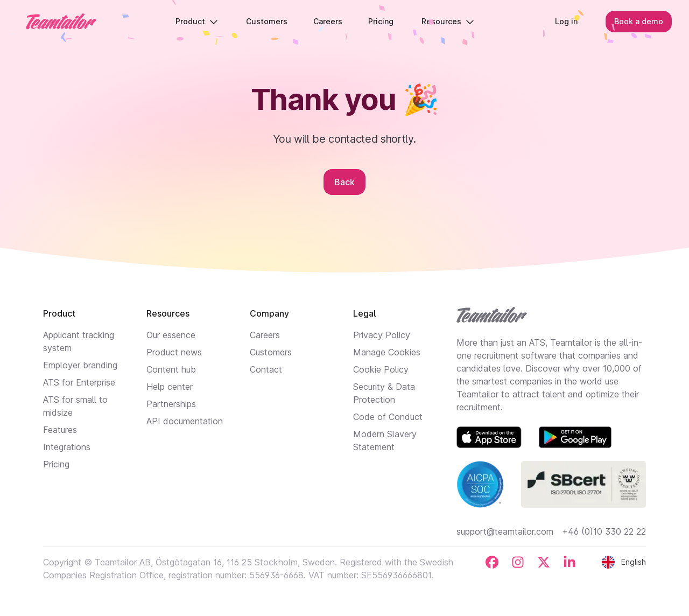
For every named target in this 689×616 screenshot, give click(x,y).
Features (60, 430)
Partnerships (171, 404)
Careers (265, 335)
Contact (266, 369)
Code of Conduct (388, 417)
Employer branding (80, 365)
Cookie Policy (381, 369)
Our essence (171, 335)
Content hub (171, 369)
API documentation (185, 421)
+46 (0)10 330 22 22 (604, 531)
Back (344, 182)
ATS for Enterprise (79, 382)
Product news (174, 352)
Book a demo (639, 21)
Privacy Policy (382, 335)
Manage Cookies (387, 352)
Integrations (67, 447)
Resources (448, 21)
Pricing (56, 464)
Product (197, 21)
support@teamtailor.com (505, 531)
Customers (271, 352)
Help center (170, 387)
